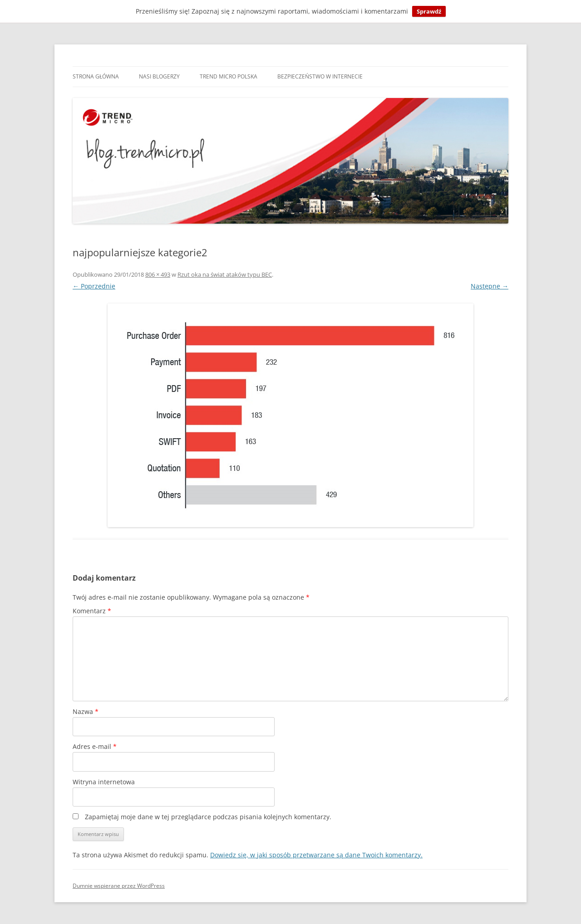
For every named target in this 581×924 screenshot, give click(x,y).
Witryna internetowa (104, 782)
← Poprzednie (94, 286)
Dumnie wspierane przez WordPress (119, 886)
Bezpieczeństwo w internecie (320, 76)
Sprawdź (429, 11)
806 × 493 (158, 274)
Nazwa (86, 711)
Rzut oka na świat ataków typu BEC (225, 274)
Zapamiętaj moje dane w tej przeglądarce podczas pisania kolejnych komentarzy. (208, 817)
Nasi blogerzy (159, 76)
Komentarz (92, 611)
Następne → (490, 286)
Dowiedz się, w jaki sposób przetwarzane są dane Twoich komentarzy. (316, 855)
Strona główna (96, 76)
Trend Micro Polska (229, 76)
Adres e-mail (95, 746)
